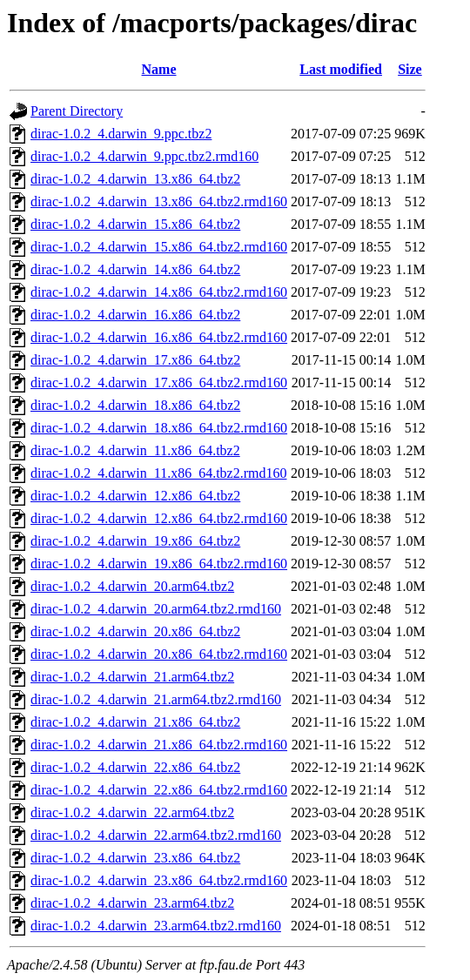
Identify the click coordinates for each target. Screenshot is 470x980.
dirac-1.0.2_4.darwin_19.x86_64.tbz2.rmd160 (159, 564)
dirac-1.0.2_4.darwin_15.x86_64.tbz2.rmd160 (159, 247)
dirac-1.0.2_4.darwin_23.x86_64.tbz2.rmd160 (159, 880)
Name (159, 69)
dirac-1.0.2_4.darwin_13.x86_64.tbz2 (135, 179)
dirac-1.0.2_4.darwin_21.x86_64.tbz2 (135, 722)
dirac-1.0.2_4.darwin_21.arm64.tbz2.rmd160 (156, 699)
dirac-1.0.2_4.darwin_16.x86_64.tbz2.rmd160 (159, 337)
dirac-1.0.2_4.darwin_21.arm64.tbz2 (132, 677)
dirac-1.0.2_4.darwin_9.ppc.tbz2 (121, 134)
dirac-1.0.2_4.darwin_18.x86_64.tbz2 (135, 405)
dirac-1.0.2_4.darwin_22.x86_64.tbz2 (135, 767)
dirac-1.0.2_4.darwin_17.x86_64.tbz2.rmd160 (159, 383)
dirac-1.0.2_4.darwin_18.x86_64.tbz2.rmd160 (159, 428)
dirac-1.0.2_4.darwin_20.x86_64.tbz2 (135, 631)
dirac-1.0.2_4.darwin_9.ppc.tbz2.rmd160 (144, 156)
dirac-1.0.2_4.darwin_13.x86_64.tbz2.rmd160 (159, 201)
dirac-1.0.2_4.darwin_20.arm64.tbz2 (132, 586)
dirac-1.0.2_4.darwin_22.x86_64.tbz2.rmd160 (159, 790)
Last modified (341, 69)
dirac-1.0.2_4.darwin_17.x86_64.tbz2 (135, 360)
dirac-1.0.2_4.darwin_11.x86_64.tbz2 (135, 450)
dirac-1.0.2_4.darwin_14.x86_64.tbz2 (135, 269)
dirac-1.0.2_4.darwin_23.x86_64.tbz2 (135, 858)
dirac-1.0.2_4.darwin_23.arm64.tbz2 (132, 903)
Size (410, 69)
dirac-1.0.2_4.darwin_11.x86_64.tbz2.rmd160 (158, 473)
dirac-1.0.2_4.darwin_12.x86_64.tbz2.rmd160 (159, 518)
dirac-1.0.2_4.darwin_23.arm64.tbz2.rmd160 (156, 926)
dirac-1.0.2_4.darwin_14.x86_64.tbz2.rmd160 (159, 292)
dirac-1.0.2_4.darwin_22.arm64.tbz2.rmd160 (156, 835)
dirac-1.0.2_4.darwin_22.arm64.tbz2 (132, 812)
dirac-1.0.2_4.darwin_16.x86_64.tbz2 (135, 315)
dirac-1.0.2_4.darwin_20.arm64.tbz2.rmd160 (156, 609)
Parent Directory (77, 111)
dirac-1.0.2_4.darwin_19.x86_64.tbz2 (135, 541)
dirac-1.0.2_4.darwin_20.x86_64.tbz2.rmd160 (159, 654)
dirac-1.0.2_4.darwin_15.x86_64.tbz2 (135, 224)
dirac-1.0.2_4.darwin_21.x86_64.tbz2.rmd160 (159, 745)
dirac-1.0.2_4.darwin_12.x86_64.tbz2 (135, 496)
